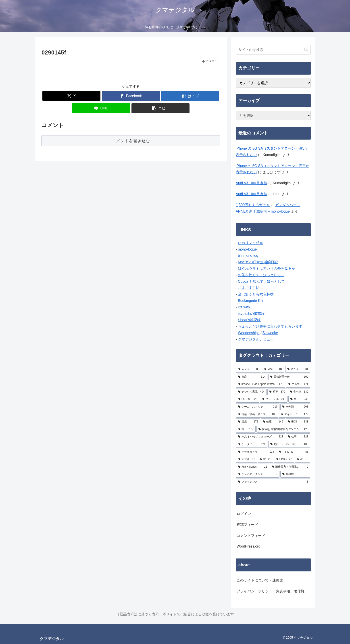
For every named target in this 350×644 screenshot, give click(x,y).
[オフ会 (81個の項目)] (247, 459)
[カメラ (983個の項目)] (249, 369)
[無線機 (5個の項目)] (295, 474)
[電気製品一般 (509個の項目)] (289, 377)
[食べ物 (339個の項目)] (299, 392)
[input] (273, 50)
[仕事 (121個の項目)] (298, 437)
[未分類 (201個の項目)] (295, 407)
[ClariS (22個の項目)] (284, 459)
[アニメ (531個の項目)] (298, 369)
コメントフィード (251, 536)
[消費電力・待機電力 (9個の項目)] (290, 467)
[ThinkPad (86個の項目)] (294, 452)
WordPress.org (248, 546)
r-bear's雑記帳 (249, 320)
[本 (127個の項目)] (246, 429)
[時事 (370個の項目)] (277, 392)
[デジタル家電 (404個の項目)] (251, 392)
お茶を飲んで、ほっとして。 (261, 275)
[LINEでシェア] (101, 108)
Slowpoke (270, 333)
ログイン (244, 514)
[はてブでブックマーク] (190, 96)
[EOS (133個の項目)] (298, 422)
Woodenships (249, 333)
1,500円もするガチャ (253, 205)
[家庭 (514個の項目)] (252, 377)
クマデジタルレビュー (256, 339)
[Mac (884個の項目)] (273, 369)
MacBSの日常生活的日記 (258, 262)
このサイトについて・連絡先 (260, 580)
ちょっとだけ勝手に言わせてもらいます (270, 326)
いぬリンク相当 (250, 243)
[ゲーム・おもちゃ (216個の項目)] (258, 407)
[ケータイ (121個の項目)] (252, 444)
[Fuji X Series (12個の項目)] (253, 467)
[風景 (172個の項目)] (248, 422)
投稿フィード (247, 525)
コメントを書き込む (131, 141)
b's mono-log (248, 256)
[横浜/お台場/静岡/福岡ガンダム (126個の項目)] (283, 429)
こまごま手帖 (249, 288)
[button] (160, 108)
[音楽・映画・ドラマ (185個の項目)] (257, 414)
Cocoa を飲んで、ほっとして (261, 281)
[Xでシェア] (71, 96)
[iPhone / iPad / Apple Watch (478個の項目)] (261, 384)
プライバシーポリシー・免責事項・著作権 (271, 591)
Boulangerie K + (251, 301)
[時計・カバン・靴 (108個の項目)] (289, 444)
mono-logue (247, 249)
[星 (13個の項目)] (303, 459)
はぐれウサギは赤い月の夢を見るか (267, 269)
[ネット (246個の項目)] (299, 399)
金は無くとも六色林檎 (256, 294)
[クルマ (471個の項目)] (298, 384)
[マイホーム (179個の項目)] (295, 414)
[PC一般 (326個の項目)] (248, 399)
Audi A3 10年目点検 (251, 183)
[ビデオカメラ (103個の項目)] (256, 452)
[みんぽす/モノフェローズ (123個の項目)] (261, 437)
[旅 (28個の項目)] (266, 459)
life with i (245, 307)
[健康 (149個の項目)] (273, 422)
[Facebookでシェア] (131, 96)
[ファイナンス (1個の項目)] (273, 482)
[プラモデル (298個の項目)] (274, 399)
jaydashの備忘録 (251, 314)
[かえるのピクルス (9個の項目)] (258, 474)
